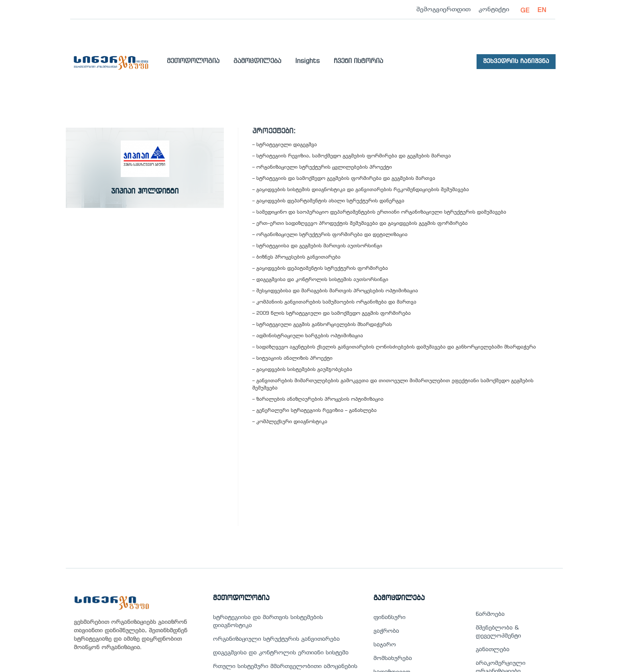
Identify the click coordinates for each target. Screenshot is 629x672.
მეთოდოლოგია (193, 61)
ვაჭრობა (386, 631)
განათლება (493, 650)
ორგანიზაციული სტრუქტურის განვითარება (276, 639)
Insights (307, 61)
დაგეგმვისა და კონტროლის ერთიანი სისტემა (281, 653)
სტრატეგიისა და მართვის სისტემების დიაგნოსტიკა (268, 622)
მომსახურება (393, 659)
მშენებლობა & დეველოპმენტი (498, 632)
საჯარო (385, 645)
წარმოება (490, 614)
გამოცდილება (257, 61)
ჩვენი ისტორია (358, 61)
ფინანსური (390, 618)
